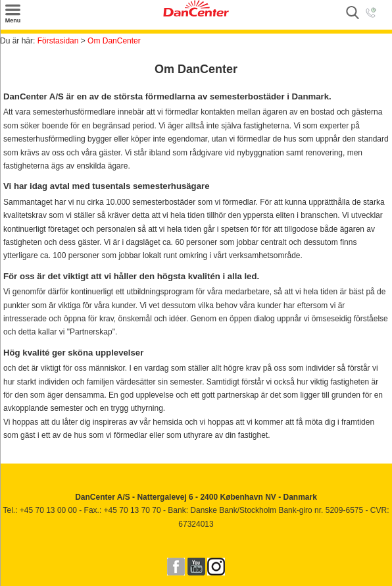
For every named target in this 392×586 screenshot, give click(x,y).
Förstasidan (58, 41)
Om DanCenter (114, 41)
